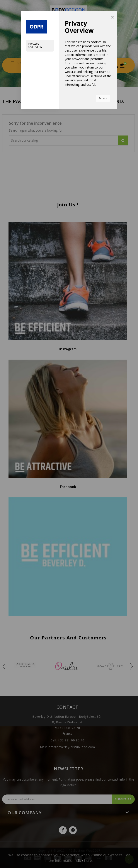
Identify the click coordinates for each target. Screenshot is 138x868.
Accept (103, 98)
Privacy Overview (35, 46)
